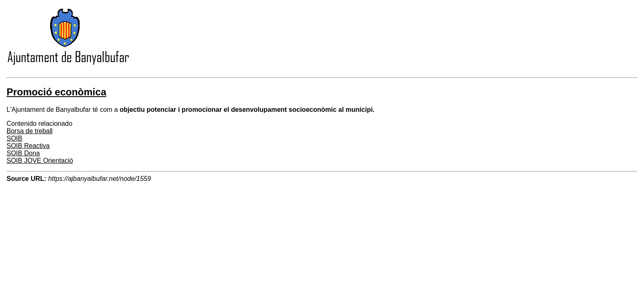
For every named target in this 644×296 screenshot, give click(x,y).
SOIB (14, 138)
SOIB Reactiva (28, 146)
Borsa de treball (30, 131)
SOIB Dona (23, 153)
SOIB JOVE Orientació (40, 161)
